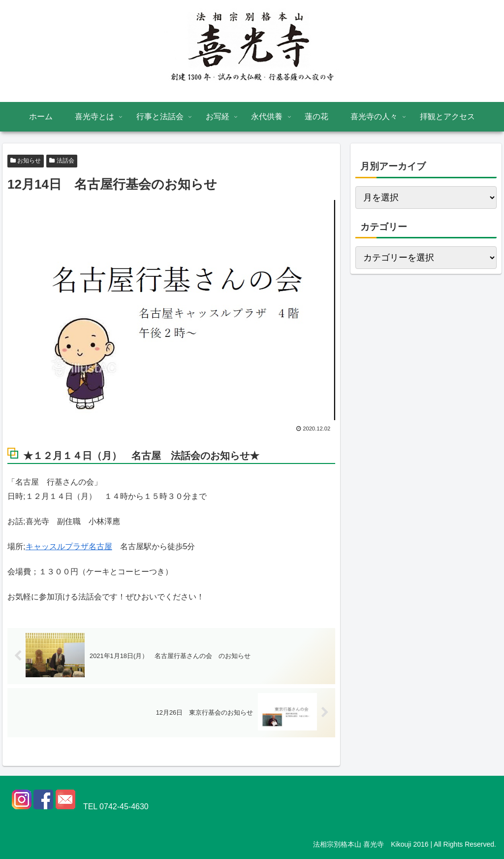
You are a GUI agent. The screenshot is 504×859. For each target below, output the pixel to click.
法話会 (62, 161)
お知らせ (26, 161)
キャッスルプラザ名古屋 (69, 546)
